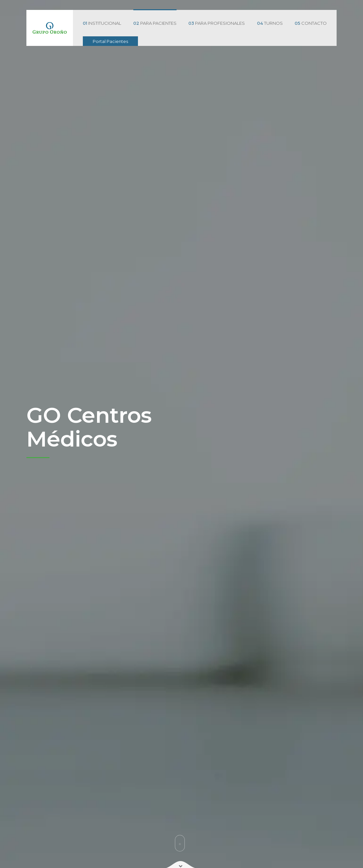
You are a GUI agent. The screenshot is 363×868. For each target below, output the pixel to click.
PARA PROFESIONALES (217, 23)
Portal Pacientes (110, 41)
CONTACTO (311, 23)
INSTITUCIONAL (102, 23)
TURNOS (270, 23)
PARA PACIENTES (155, 23)
